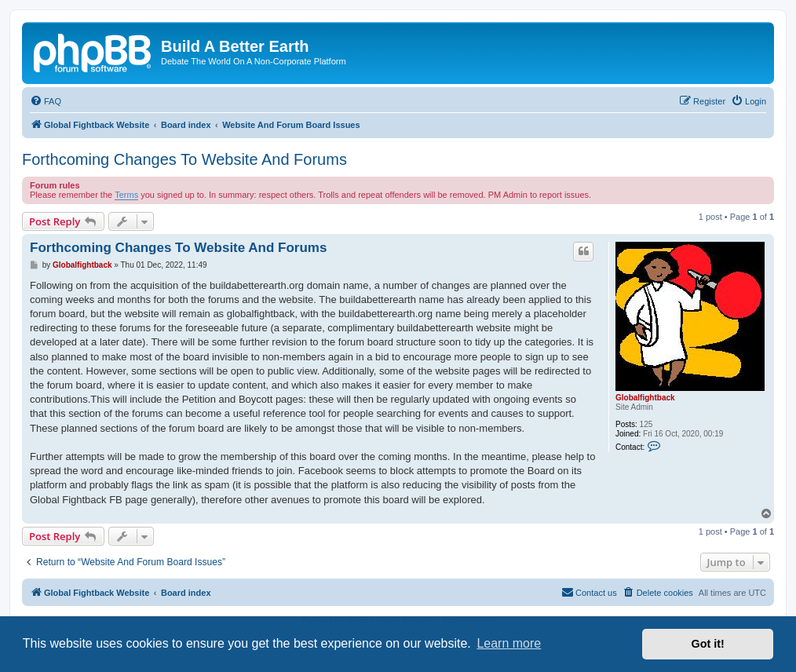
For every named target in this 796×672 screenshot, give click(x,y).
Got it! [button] (708, 644)
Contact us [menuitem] (589, 592)
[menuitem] (46, 101)
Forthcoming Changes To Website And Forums (184, 159)
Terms (126, 195)
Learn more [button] (509, 643)
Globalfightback (645, 398)
